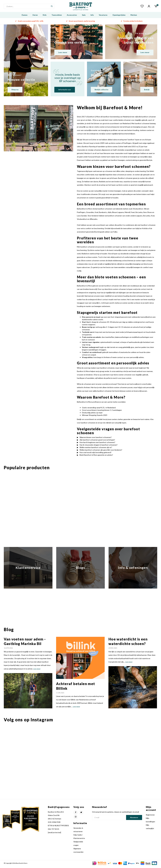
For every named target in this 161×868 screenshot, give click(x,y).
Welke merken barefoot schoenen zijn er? (96, 449)
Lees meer (37, 671)
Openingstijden (119, 17)
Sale (84, 17)
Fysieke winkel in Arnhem (132, 23)
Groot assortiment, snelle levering (80, 23)
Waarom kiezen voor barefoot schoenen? (96, 439)
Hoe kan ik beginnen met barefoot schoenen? (97, 444)
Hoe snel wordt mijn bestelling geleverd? (96, 454)
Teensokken (57, 17)
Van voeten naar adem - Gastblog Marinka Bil (25, 643)
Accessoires (72, 17)
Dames (25, 17)
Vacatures (103, 17)
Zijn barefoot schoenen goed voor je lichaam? (97, 442)
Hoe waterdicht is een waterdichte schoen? (128, 643)
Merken (134, 17)
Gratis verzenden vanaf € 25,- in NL (29, 23)
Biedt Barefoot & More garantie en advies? (96, 457)
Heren (35, 17)
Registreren (150, 817)
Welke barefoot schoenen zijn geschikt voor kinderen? (101, 452)
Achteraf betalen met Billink (76, 688)
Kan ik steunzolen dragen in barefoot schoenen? (99, 447)
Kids (45, 17)
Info (92, 17)
